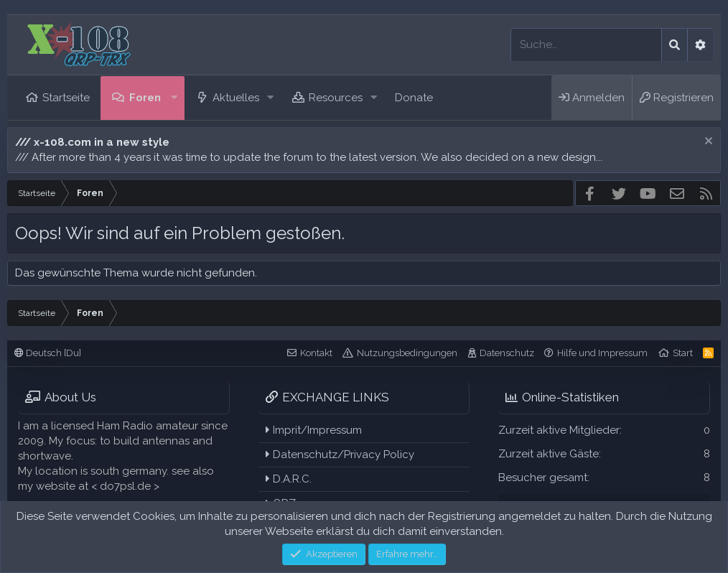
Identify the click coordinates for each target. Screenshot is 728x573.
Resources (336, 98)
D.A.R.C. (289, 479)
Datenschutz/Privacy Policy (340, 455)
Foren (145, 98)
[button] (174, 98)
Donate (414, 98)
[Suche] (586, 45)
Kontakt (316, 353)
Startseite (66, 98)
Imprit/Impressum (314, 430)
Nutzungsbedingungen (407, 353)
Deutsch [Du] (48, 353)
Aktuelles (236, 98)
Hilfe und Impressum (602, 353)
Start (683, 353)
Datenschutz (507, 353)
